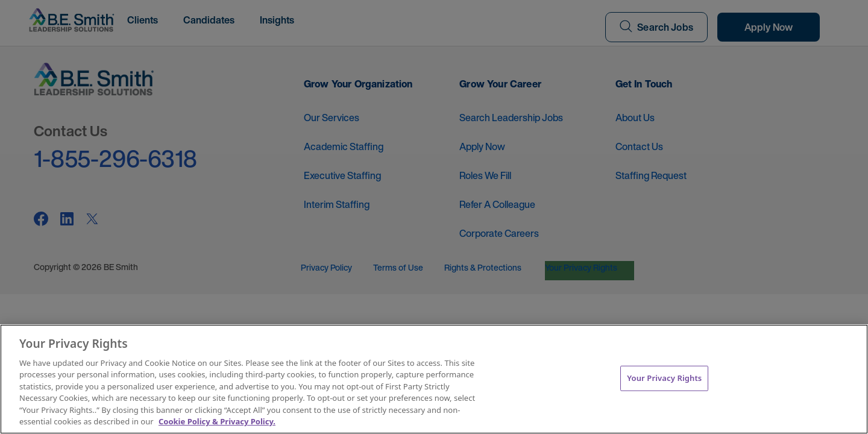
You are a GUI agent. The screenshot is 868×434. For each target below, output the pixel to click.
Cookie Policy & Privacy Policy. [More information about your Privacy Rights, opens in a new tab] (217, 421)
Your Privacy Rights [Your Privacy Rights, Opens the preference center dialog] (664, 378)
